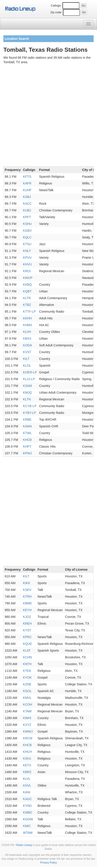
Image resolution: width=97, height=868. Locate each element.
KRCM (28, 738)
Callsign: (56, 6)
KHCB (27, 440)
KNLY (27, 251)
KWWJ (28, 731)
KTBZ (27, 305)
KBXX (27, 339)
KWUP (28, 278)
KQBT (27, 291)
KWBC (28, 812)
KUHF (27, 190)
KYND (27, 806)
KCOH (28, 704)
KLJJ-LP (29, 379)
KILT (26, 359)
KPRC (27, 637)
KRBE (27, 419)
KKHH (27, 318)
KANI (27, 792)
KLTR (27, 298)
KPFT (27, 217)
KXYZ (27, 725)
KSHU (27, 224)
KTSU (27, 244)
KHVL (27, 785)
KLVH (27, 332)
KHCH (28, 752)
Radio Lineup (24, 845)
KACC (27, 204)
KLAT (27, 650)
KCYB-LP (30, 406)
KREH (27, 624)
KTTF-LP (29, 312)
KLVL (27, 779)
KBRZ (27, 772)
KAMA (28, 426)
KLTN (27, 399)
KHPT (27, 446)
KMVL (27, 698)
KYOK (27, 677)
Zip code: (56, 12)
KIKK (27, 583)
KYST (27, 630)
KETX (27, 765)
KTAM (27, 711)
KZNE (27, 684)
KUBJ (27, 210)
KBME (28, 603)
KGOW (28, 819)
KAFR (27, 183)
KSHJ (27, 758)
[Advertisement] (48, 116)
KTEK (27, 671)
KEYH (27, 610)
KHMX (28, 325)
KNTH (27, 664)
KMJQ (27, 393)
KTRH (27, 597)
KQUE (28, 644)
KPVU (27, 258)
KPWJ (27, 453)
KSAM (28, 386)
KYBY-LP (30, 413)
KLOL (27, 366)
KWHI (27, 718)
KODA (28, 345)
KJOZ (27, 617)
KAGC (28, 799)
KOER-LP (30, 372)
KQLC (27, 237)
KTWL (27, 433)
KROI (27, 271)
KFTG (27, 177)
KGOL (27, 691)
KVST (27, 352)
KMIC (27, 826)
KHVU (27, 264)
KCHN (28, 657)
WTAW (28, 833)
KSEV (27, 590)
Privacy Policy (48, 863)
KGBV (27, 231)
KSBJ (27, 197)
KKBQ (27, 285)
